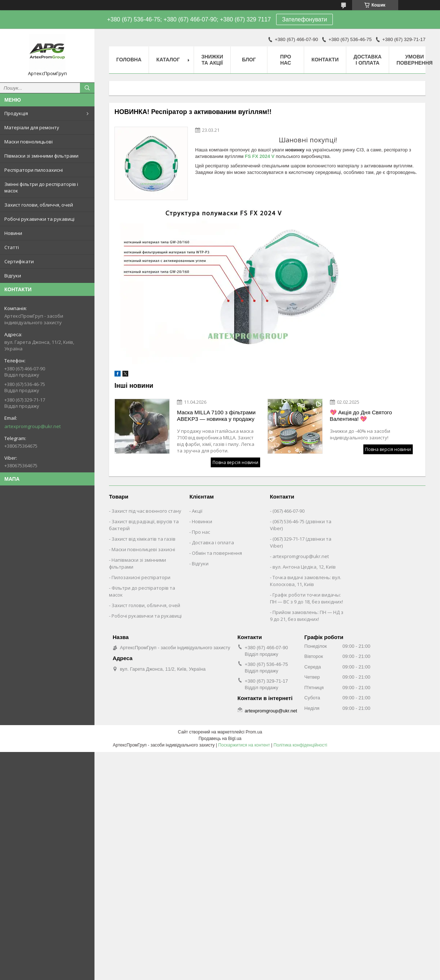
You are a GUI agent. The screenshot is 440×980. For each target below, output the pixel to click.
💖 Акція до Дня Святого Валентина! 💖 (361, 416)
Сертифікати (19, 261)
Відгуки (13, 276)
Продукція (16, 113)
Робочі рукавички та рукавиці (39, 219)
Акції (197, 511)
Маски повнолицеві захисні (143, 549)
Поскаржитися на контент (244, 745)
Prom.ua (254, 732)
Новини (13, 233)
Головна (129, 60)
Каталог (168, 60)
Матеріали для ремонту (32, 127)
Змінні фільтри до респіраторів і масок (41, 187)
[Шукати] (87, 88)
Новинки (202, 521)
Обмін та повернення (217, 553)
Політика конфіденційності (300, 745)
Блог (249, 60)
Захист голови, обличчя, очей (39, 205)
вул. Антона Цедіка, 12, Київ (304, 567)
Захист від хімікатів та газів (144, 539)
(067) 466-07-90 (288, 511)
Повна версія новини (235, 462)
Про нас (286, 60)
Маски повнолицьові (29, 142)
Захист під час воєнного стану (146, 511)
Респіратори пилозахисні (34, 170)
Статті (12, 247)
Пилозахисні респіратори (141, 577)
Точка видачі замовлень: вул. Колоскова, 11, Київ (306, 581)
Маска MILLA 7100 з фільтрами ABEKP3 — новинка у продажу (216, 416)
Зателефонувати (304, 19)
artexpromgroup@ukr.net (33, 426)
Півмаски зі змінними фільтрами (41, 156)
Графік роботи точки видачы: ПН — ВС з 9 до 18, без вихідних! (306, 598)
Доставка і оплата (368, 60)
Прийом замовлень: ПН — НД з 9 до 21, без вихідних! (307, 616)
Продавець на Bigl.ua (220, 739)
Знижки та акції (212, 60)
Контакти (325, 60)
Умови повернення (414, 60)
